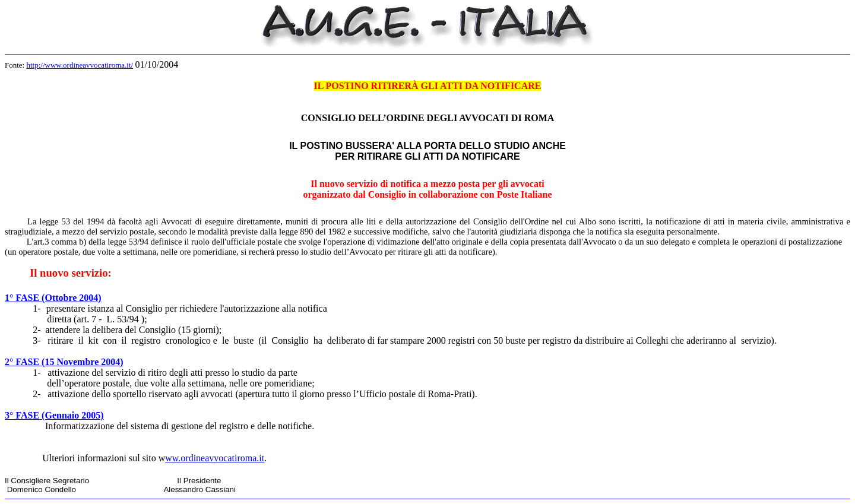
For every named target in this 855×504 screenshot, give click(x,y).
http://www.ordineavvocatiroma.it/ (80, 65)
